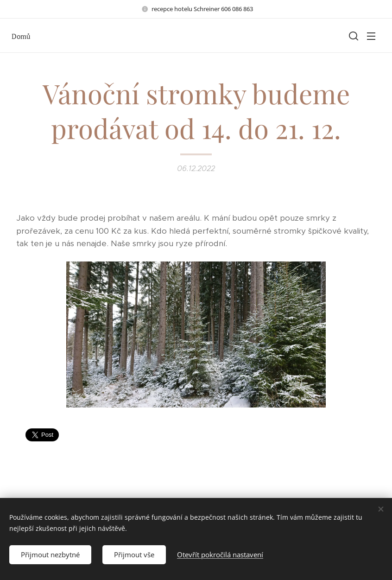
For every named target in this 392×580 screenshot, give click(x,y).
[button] (353, 36)
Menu (371, 36)
